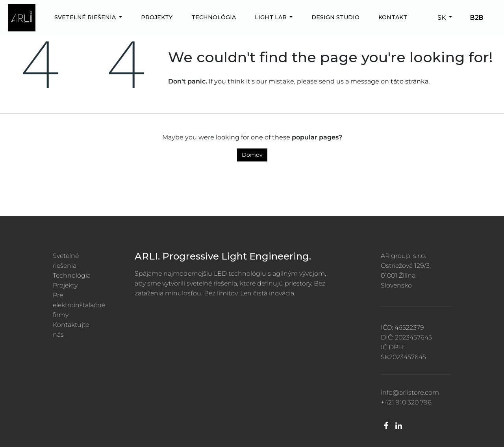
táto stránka (409, 81)
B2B (477, 18)
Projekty (65, 285)
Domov (252, 155)
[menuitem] (88, 18)
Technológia (72, 275)
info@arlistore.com (410, 392)
